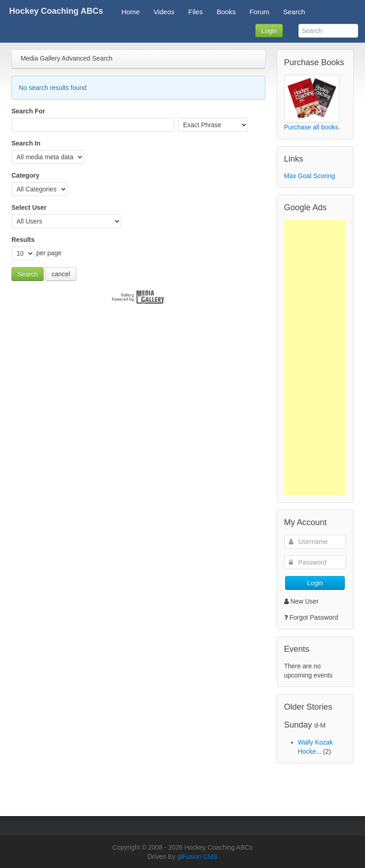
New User (301, 601)
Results (23, 240)
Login (269, 31)
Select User (29, 207)
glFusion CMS (197, 857)
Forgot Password (314, 617)
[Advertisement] (315, 358)
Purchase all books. (312, 127)
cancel (61, 274)
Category (25, 175)
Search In (26, 143)
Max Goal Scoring (310, 176)
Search (28, 274)
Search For (28, 111)
